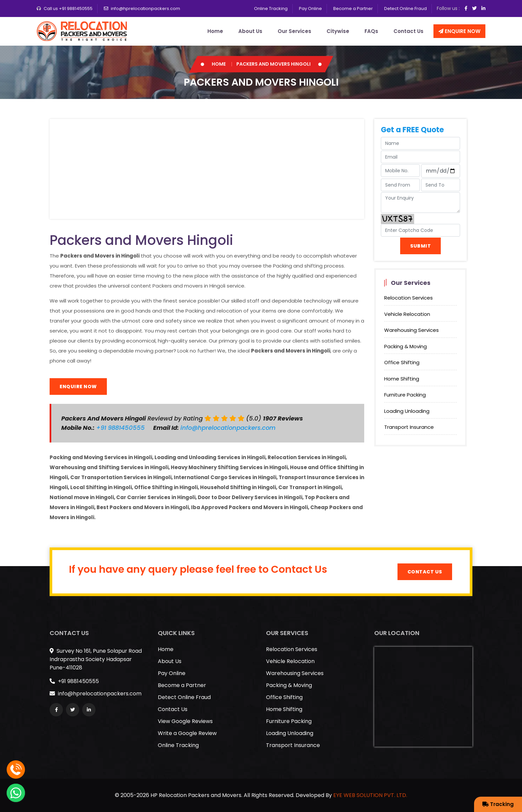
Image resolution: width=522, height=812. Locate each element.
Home (215, 31)
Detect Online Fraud (405, 8)
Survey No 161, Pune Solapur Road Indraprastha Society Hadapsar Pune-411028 (96, 659)
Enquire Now (459, 31)
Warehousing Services (411, 330)
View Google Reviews (185, 721)
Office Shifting (402, 362)
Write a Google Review (187, 733)
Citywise (338, 31)
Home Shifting (402, 379)
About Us (250, 31)
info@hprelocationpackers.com (145, 8)
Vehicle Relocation (407, 314)
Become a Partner (353, 8)
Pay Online (310, 8)
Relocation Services (408, 298)
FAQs (371, 31)
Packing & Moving (405, 346)
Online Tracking (271, 8)
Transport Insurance (409, 427)
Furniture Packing (405, 395)
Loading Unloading (407, 411)
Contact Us (408, 31)
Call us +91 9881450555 (68, 8)
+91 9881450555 (121, 428)
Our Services (294, 31)
